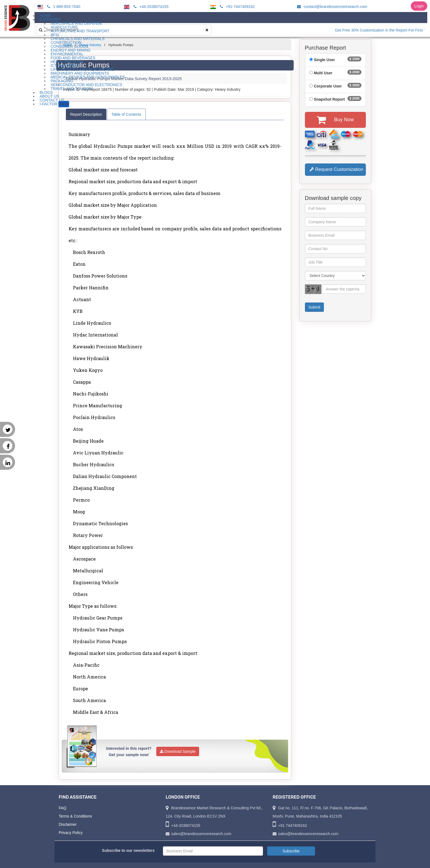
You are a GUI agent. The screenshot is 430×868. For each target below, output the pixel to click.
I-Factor (54, 104)
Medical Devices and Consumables (88, 77)
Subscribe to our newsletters (128, 850)
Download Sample (178, 751)
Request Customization (336, 169)
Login (419, 6)
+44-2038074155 (150, 7)
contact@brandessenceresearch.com (331, 7)
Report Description (86, 114)
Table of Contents (126, 114)
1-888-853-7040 (63, 7)
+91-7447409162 (237, 7)
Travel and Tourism (72, 89)
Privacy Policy (71, 833)
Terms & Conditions (75, 816)
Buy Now (335, 120)
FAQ (63, 808)
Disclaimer (68, 824)
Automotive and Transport (80, 31)
